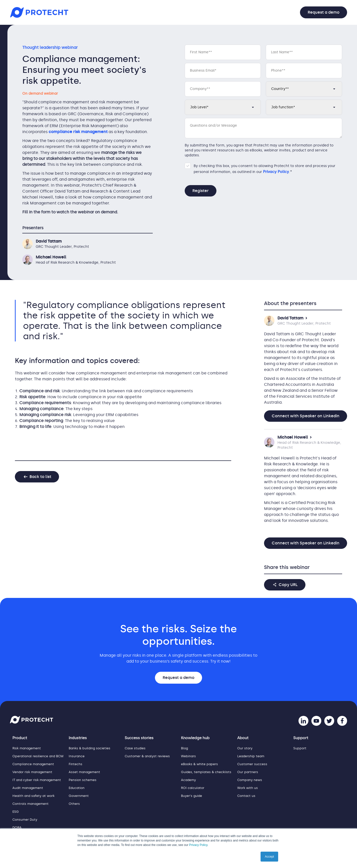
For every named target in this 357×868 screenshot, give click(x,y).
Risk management (27, 748)
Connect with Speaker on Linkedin (306, 416)
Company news (250, 780)
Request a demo (324, 12)
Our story (245, 748)
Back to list (40, 477)
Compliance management (33, 764)
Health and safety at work (33, 796)
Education (77, 788)
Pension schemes (83, 780)
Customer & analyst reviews (147, 756)
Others (74, 804)
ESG (16, 812)
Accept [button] (269, 857)
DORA (17, 827)
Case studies (135, 748)
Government (79, 796)
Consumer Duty (25, 820)
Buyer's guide (192, 796)
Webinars (188, 756)
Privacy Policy (198, 845)
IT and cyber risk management (37, 780)
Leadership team (251, 756)
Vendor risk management (32, 772)
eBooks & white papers (199, 764)
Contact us (246, 796)
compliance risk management (78, 132)
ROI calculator (193, 788)
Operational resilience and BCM (38, 756)
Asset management (84, 772)
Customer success (252, 764)
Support (300, 748)
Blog (184, 748)
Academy (188, 780)
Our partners (248, 772)
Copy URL (288, 585)
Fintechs (75, 764)
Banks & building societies (89, 748)
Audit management (28, 788)
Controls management (30, 804)
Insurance (77, 756)
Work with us (248, 788)
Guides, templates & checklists (206, 772)
